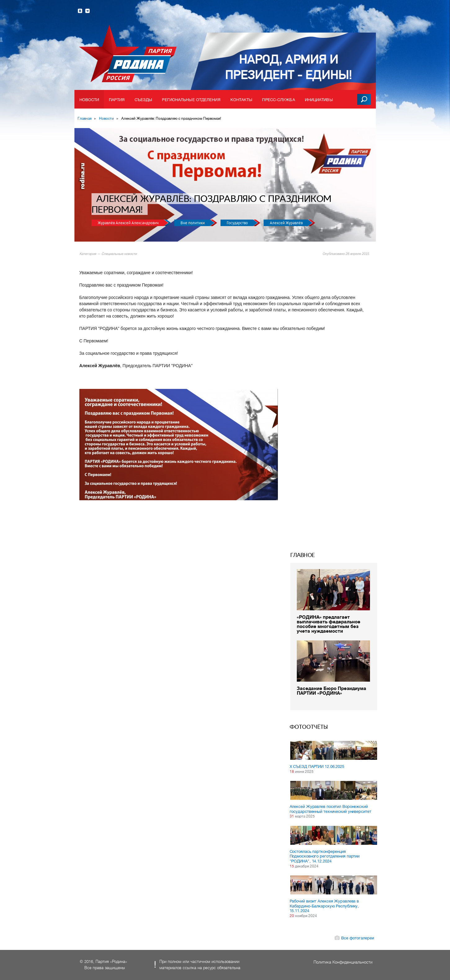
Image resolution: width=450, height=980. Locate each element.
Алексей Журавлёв (287, 223)
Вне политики (193, 223)
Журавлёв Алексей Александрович (129, 223)
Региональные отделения (191, 100)
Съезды (143, 100)
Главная (85, 118)
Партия (117, 100)
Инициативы (319, 100)
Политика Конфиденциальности (343, 962)
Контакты (241, 100)
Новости (89, 100)
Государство (238, 223)
